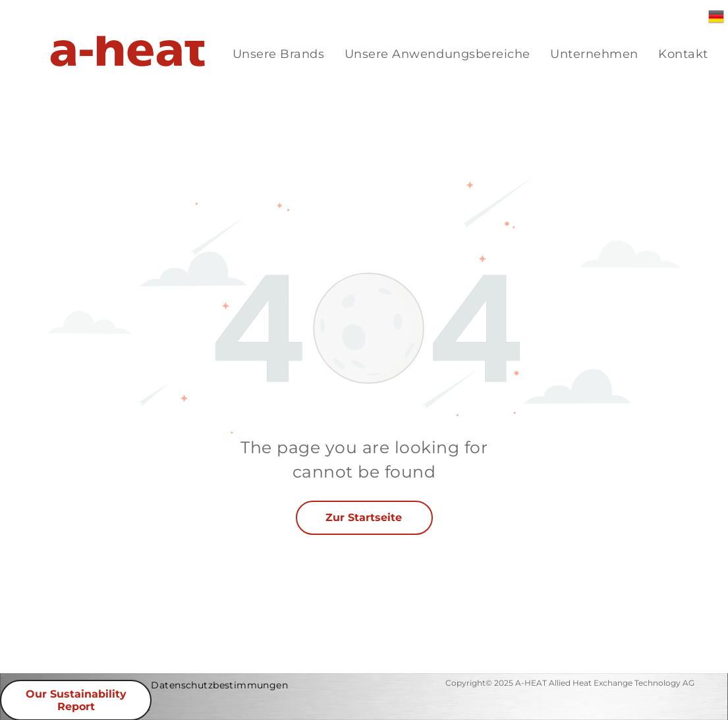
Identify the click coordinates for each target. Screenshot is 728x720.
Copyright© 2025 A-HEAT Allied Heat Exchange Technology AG (570, 683)
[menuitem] (279, 54)
